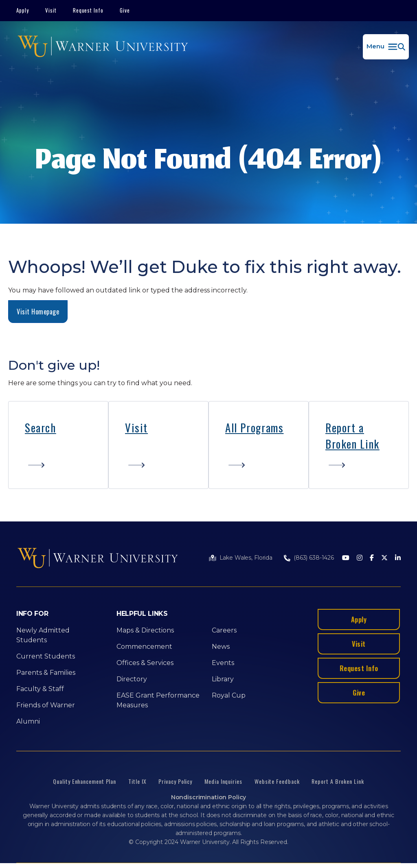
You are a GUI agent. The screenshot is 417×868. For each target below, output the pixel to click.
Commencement (144, 647)
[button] (386, 47)
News (221, 647)
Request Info (88, 10)
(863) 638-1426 (314, 558)
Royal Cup (229, 695)
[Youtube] (346, 558)
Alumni (28, 721)
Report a (345, 427)
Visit (51, 10)
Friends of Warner (46, 705)
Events (223, 663)
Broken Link (352, 444)
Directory (132, 679)
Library (223, 679)
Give (125, 10)
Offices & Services (145, 663)
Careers (224, 630)
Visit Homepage (38, 312)
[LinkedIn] (398, 558)
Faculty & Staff (40, 689)
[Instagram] (360, 558)
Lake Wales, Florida (246, 558)
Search (41, 427)
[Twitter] (384, 558)
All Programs (254, 427)
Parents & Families (46, 673)
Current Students (46, 656)
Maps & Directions (145, 630)
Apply (23, 10)
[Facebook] (372, 558)
